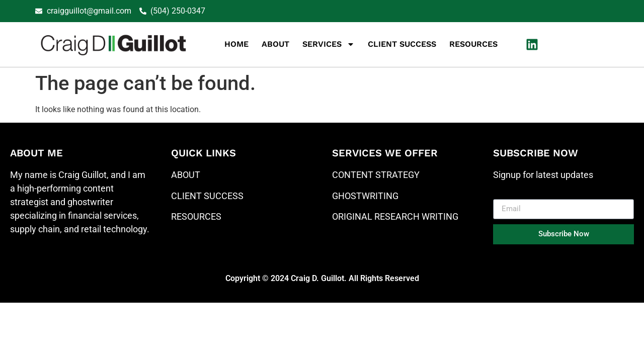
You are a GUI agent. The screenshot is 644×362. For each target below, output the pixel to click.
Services (329, 44)
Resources (473, 44)
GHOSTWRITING (365, 196)
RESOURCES (196, 216)
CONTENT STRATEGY (376, 175)
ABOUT (186, 175)
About (275, 44)
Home (236, 44)
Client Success (402, 44)
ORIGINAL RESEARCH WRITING (395, 216)
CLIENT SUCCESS (207, 196)
